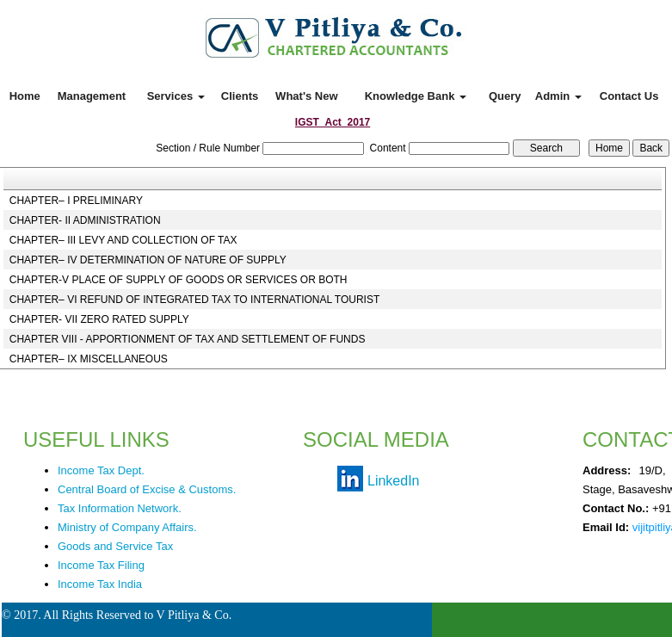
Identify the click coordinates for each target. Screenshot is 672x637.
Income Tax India (100, 584)
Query (505, 96)
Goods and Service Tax (115, 546)
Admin (558, 96)
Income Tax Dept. (101, 470)
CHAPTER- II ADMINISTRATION (85, 220)
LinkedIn (394, 481)
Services (176, 96)
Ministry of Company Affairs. (127, 527)
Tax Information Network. (120, 508)
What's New (306, 96)
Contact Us (629, 96)
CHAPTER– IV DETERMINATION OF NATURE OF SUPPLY (148, 260)
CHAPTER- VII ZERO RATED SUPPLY (99, 319)
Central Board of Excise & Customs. (147, 489)
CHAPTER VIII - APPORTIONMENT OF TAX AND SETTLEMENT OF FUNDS (188, 339)
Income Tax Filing (101, 565)
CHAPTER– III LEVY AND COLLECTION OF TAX (123, 240)
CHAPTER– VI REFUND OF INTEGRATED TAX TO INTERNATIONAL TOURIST (195, 300)
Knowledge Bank (416, 96)
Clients (240, 96)
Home (25, 96)
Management (92, 96)
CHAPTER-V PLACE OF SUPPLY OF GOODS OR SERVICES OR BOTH (179, 280)
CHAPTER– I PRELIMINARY (76, 201)
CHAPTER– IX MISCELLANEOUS (89, 359)
